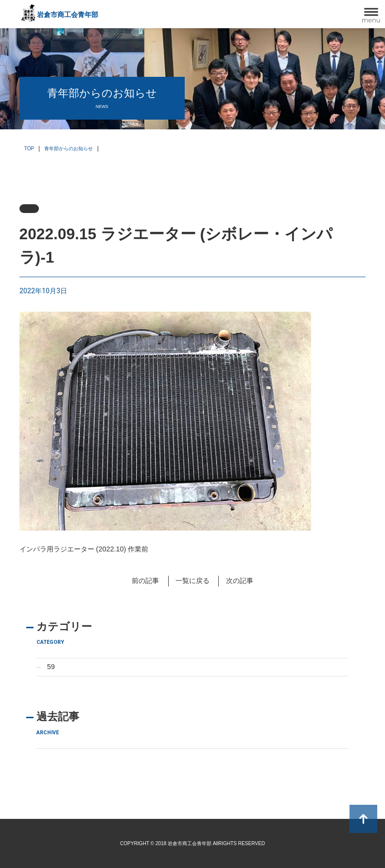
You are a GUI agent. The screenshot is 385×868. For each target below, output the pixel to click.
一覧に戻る (192, 581)
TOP (29, 149)
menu (371, 20)
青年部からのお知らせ (69, 149)
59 (51, 667)
